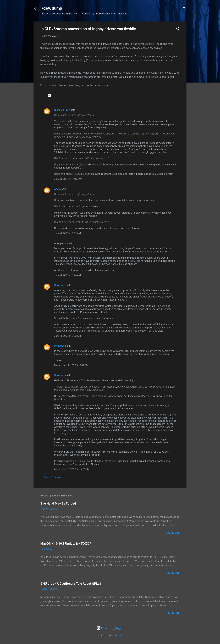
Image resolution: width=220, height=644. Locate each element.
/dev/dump (52, 8)
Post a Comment (54, 478)
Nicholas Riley (62, 110)
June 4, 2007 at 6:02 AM (67, 233)
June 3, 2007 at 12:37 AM (68, 179)
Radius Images (117, 635)
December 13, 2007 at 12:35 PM (72, 469)
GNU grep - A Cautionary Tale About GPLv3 (71, 584)
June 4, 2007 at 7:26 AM (67, 275)
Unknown (59, 285)
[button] (178, 29)
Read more (172, 533)
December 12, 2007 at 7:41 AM (71, 365)
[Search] (184, 9)
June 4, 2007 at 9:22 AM (67, 336)
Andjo (57, 189)
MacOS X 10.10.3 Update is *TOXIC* (66, 543)
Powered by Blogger (110, 628)
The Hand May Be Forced (58, 503)
